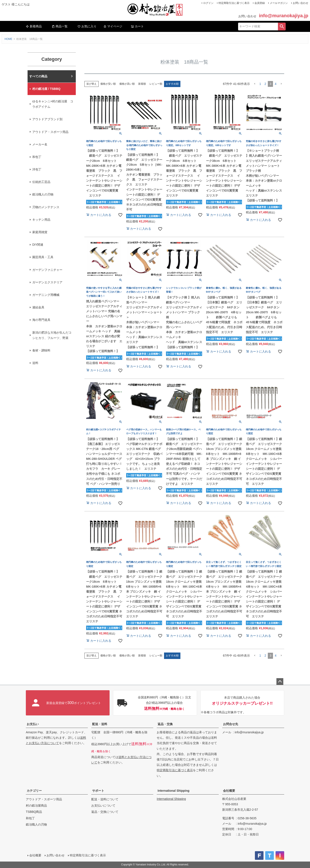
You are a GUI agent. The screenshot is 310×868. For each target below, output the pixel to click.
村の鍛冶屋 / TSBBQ (46, 89)
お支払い (33, 724)
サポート (98, 791)
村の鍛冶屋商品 (36, 806)
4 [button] (276, 84)
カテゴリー (34, 791)
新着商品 (34, 26)
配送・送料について (105, 799)
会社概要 (229, 791)
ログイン (208, 3)
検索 (282, 27)
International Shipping (174, 791)
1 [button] (260, 84)
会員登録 (260, 3)
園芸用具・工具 (43, 257)
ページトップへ (280, 682)
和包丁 (37, 157)
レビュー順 (156, 84)
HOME (8, 39)
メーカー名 (40, 144)
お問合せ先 (231, 724)
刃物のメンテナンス (46, 207)
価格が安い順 (108, 84)
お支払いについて (103, 806)
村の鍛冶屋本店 (40, 76)
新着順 (142, 84)
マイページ (113, 26)
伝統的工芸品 (41, 182)
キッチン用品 (41, 220)
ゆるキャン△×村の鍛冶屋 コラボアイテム (53, 104)
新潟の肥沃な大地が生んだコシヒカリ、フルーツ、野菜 (52, 335)
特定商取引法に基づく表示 (234, 3)
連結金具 (38, 307)
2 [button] (265, 84)
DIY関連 (38, 245)
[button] (255, 84)
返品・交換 (165, 724)
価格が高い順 (127, 84)
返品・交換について (105, 812)
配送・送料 (100, 724)
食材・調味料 (41, 350)
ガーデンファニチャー (47, 270)
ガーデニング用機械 (46, 295)
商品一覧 (60, 26)
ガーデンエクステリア (47, 282)
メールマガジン (279, 3)
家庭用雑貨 (40, 232)
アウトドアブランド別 (47, 119)
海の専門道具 (41, 320)
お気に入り (87, 26)
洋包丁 (37, 169)
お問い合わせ (301, 3)
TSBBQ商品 (34, 812)
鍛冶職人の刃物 (43, 194)
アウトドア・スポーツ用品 (50, 132)
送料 (35, 363)
